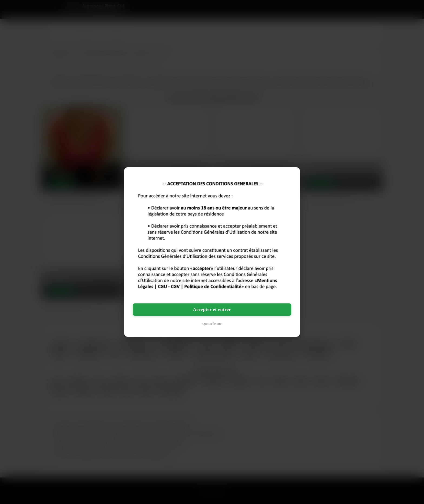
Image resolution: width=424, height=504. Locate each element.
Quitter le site (212, 323)
